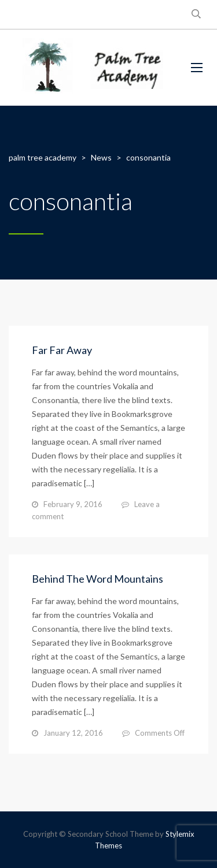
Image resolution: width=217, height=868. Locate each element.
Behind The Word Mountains (98, 579)
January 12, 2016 (73, 733)
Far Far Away (62, 350)
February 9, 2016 (73, 504)
